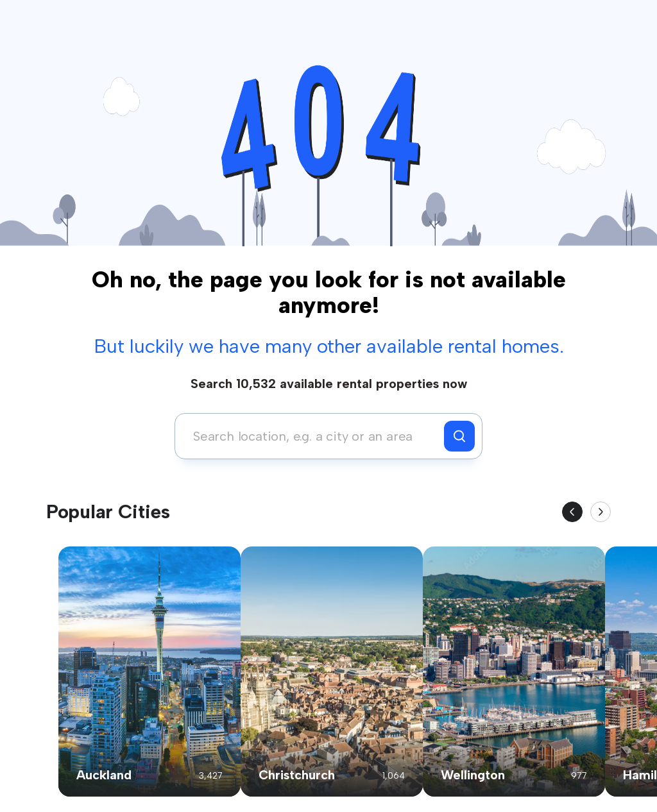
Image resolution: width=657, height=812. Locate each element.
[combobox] (313, 436)
